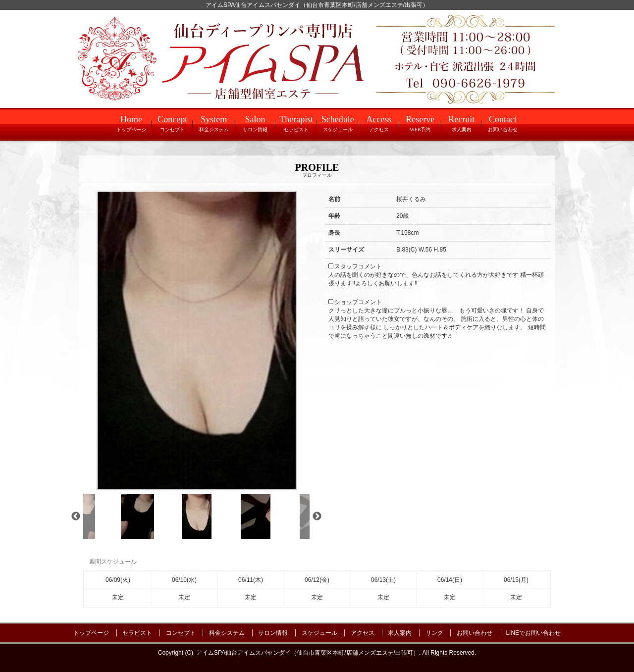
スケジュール (319, 633)
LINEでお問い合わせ (533, 633)
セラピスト (137, 633)
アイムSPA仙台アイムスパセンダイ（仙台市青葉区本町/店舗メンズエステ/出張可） (308, 653)
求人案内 (400, 633)
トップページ (91, 633)
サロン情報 (273, 633)
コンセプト (181, 633)
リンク (434, 633)
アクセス (363, 633)
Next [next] (317, 517)
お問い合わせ (475, 633)
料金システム (227, 633)
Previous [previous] (76, 517)
